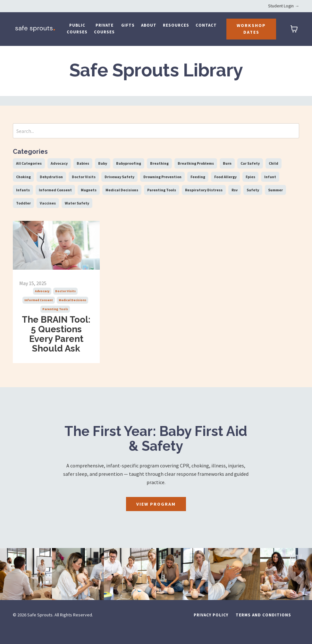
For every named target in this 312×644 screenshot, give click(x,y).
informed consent (39, 300)
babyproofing (129, 163)
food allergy (225, 177)
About (149, 25)
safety (253, 190)
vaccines (48, 203)
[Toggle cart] (294, 29)
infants (23, 190)
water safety (77, 203)
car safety (250, 163)
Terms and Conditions (263, 629)
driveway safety (119, 177)
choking (23, 177)
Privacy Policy (211, 629)
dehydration (51, 177)
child (274, 163)
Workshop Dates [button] (251, 29)
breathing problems (196, 163)
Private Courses (104, 29)
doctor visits (65, 291)
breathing (159, 163)
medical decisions (72, 300)
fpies (250, 177)
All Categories (29, 163)
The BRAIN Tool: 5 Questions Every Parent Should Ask (56, 341)
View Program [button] (156, 518)
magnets (89, 190)
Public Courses (77, 29)
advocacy (42, 291)
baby (103, 163)
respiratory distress (204, 190)
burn (227, 163)
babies (83, 163)
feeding (198, 177)
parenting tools (55, 309)
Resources (176, 25)
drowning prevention (162, 177)
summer (275, 190)
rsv (235, 190)
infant (270, 177)
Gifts (128, 25)
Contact (206, 25)
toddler (23, 203)
